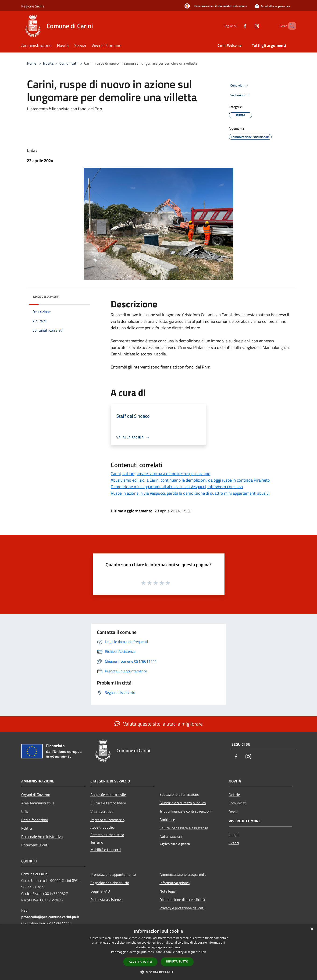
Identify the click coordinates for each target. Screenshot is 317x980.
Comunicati (68, 63)
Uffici (25, 811)
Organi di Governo (36, 795)
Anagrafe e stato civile (108, 795)
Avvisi (233, 811)
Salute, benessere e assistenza (184, 828)
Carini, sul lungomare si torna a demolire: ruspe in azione (160, 474)
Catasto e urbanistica (107, 835)
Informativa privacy (175, 883)
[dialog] (158, 952)
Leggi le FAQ (100, 891)
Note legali (168, 891)
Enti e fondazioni (35, 820)
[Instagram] (249, 26)
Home (32, 63)
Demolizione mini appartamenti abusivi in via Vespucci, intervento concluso (177, 487)
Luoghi (234, 834)
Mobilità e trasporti (106, 850)
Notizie (234, 795)
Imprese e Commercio (107, 820)
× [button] (312, 929)
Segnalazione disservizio (110, 883)
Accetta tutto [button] (140, 962)
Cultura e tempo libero (108, 803)
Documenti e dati (35, 845)
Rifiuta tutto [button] (177, 961)
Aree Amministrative (38, 803)
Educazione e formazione (179, 794)
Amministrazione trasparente (183, 874)
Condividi (240, 86)
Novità (48, 63)
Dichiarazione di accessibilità (182, 900)
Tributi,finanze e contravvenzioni (186, 811)
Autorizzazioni (171, 836)
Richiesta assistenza (107, 900)
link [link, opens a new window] (203, 952)
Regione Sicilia (33, 6)
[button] (159, 972)
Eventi (234, 843)
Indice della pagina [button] (46, 297)
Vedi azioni (241, 95)
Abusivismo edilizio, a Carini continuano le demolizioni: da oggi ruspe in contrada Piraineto (190, 480)
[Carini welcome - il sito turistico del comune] (214, 6)
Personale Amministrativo (42, 837)
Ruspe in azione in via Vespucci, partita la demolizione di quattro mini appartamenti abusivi (190, 493)
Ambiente (167, 820)
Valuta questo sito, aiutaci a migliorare (159, 724)
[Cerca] (290, 26)
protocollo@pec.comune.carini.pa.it (50, 917)
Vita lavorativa (102, 811)
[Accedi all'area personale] (272, 6)
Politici (27, 828)
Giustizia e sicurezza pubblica (183, 803)
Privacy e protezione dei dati (182, 908)
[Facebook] (237, 26)
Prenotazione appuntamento (113, 874)
